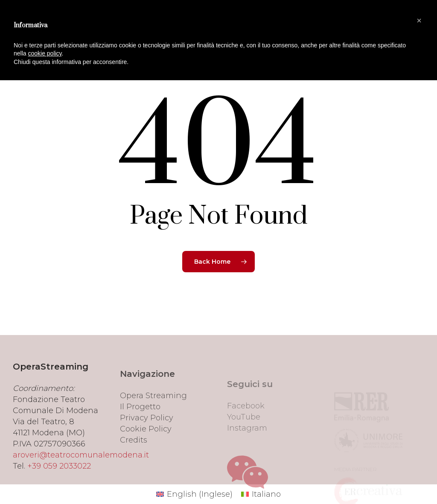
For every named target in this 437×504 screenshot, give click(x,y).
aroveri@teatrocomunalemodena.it (81, 469)
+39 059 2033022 (59, 480)
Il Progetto (140, 426)
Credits (134, 459)
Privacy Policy (147, 437)
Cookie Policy (146, 448)
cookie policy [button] (45, 53)
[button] (419, 20)
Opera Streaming (153, 415)
